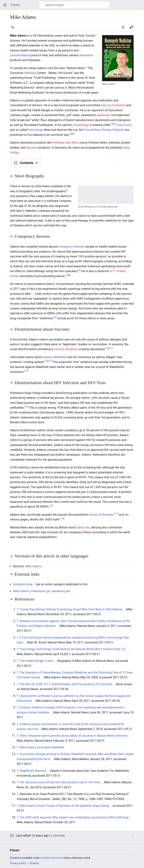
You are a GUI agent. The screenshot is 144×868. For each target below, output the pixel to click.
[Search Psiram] (74, 5)
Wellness (30, 73)
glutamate (103, 115)
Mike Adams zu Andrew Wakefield (42, 747)
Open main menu (6, 7)
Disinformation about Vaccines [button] (42, 329)
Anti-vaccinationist (113, 105)
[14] (26, 371)
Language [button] (14, 29)
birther (14, 276)
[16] (51, 506)
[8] (69, 275)
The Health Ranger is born (37, 661)
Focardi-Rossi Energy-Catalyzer (104, 130)
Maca (75, 143)
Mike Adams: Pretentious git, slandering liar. (42, 591)
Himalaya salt (61, 143)
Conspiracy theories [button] (32, 236)
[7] (67, 275)
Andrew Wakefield (55, 357)
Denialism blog (23, 584)
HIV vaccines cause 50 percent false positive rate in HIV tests (60, 782)
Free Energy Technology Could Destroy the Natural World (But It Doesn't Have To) (73, 649)
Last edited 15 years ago (32, 836)
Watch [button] (124, 29)
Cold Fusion (124, 125)
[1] (112, 124)
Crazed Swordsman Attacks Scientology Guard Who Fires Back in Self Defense (71, 609)
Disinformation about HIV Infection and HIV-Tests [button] (60, 383)
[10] (107, 348)
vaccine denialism (66, 349)
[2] (115, 124)
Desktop (34, 863)
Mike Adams (33, 566)
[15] (26, 407)
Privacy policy (18, 863)
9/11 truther (118, 271)
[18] (63, 519)
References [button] (25, 599)
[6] (79, 270)
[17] (116, 514)
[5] (67, 190)
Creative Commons (51, 858)
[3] (71, 134)
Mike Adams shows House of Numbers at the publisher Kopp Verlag (64, 806)
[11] (111, 348)
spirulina (32, 148)
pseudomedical (20, 55)
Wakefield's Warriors (33, 771)
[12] (46, 361)
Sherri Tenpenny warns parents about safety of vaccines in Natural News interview (74, 736)
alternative (86, 55)
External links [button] (27, 574)
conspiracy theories (71, 247)
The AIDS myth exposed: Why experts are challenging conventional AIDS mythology (74, 817)
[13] (50, 361)
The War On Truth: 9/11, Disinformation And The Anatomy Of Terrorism (66, 684)
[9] (56, 317)
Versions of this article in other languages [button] (51, 556)
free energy (36, 130)
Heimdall (59, 836)
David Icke (83, 527)
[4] (73, 134)
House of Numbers (101, 515)
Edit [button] (132, 29)
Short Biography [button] (29, 176)
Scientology (81, 125)
